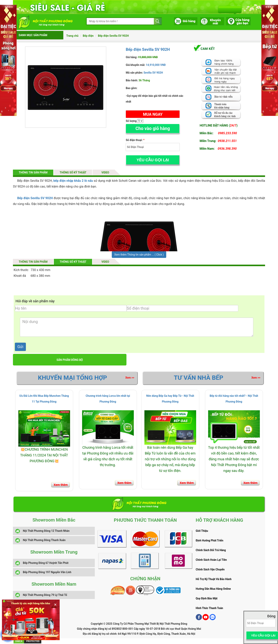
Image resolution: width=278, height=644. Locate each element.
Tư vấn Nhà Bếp (198, 378)
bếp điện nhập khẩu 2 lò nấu (73, 181)
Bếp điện (88, 36)
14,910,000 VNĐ (155, 65)
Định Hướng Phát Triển (210, 540)
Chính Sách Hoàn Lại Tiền (211, 560)
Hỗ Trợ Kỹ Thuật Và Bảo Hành (214, 579)
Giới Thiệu (202, 531)
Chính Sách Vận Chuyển (210, 569)
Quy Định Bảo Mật (207, 598)
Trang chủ (72, 36)
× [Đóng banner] (55, 605)
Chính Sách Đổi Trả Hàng (211, 550)
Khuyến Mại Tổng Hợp (72, 378)
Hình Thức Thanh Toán (209, 608)
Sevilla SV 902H (153, 73)
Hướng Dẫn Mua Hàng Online (213, 589)
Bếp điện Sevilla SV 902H (113, 36)
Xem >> (130, 378)
